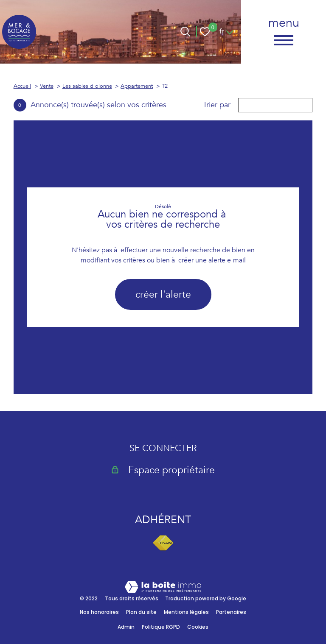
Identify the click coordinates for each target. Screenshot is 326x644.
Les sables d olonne (87, 86)
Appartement (137, 86)
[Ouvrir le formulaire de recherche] (185, 32)
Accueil (22, 86)
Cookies (198, 627)
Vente (47, 86)
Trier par (217, 105)
